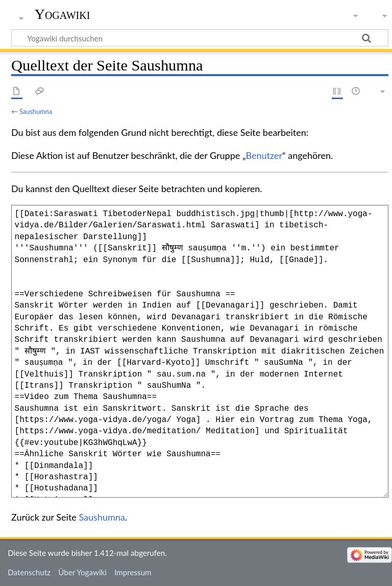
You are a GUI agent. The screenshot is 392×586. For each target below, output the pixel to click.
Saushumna (36, 111)
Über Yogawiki (82, 572)
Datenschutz (29, 572)
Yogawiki (63, 14)
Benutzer (264, 155)
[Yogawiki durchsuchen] (200, 38)
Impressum (133, 572)
